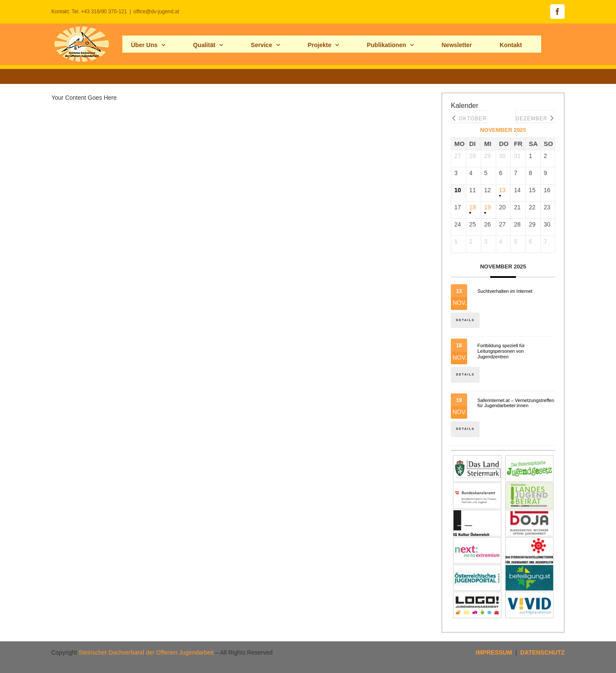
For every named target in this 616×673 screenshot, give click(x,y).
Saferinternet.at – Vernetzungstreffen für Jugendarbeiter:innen (516, 403)
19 (488, 207)
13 (503, 190)
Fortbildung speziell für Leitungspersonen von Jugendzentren (501, 351)
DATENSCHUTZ (542, 652)
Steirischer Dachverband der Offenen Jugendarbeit (146, 652)
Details (465, 320)
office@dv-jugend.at (156, 12)
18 (473, 207)
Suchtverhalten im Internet (505, 291)
